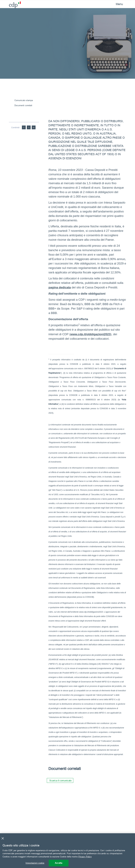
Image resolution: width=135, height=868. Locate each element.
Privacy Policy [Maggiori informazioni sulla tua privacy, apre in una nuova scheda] (85, 857)
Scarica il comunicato (60, 781)
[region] (67, 851)
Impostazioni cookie (35, 863)
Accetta (59, 863)
